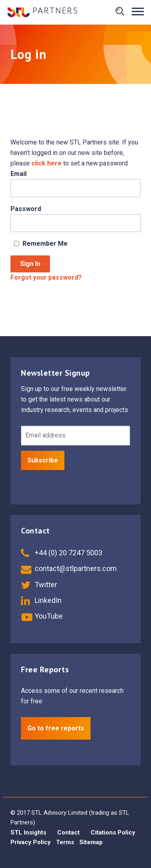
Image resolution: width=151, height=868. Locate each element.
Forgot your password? (46, 277)
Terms (65, 842)
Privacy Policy (31, 842)
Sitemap (91, 842)
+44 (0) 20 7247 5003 (62, 553)
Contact (68, 832)
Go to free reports (56, 728)
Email (19, 174)
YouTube (42, 616)
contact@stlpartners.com (69, 568)
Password (26, 209)
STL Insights (28, 832)
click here (47, 163)
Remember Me (39, 244)
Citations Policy (113, 832)
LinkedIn (41, 600)
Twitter (39, 585)
